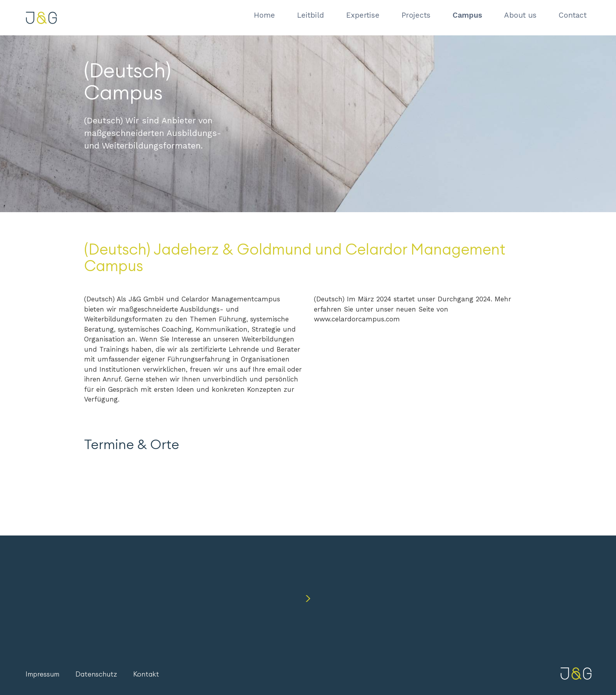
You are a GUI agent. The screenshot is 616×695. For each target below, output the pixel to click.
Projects (416, 15)
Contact (573, 15)
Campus (467, 15)
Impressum (42, 674)
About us (520, 15)
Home (264, 15)
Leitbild (311, 15)
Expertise (363, 15)
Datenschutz (96, 674)
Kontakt (146, 674)
